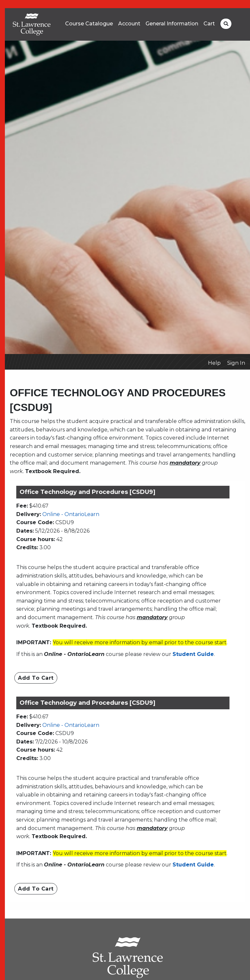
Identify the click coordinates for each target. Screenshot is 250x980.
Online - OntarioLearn (71, 514)
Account (129, 24)
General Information (172, 24)
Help (214, 363)
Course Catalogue (89, 24)
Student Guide (193, 654)
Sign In (236, 363)
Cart (209, 24)
